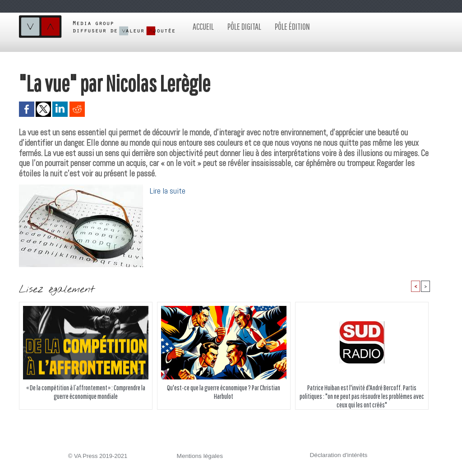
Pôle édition (292, 26)
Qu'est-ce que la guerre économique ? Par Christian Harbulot (224, 392)
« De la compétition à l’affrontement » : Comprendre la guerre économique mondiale (85, 392)
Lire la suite (168, 191)
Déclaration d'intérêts (337, 455)
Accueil (203, 26)
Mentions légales (199, 456)
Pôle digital (244, 26)
